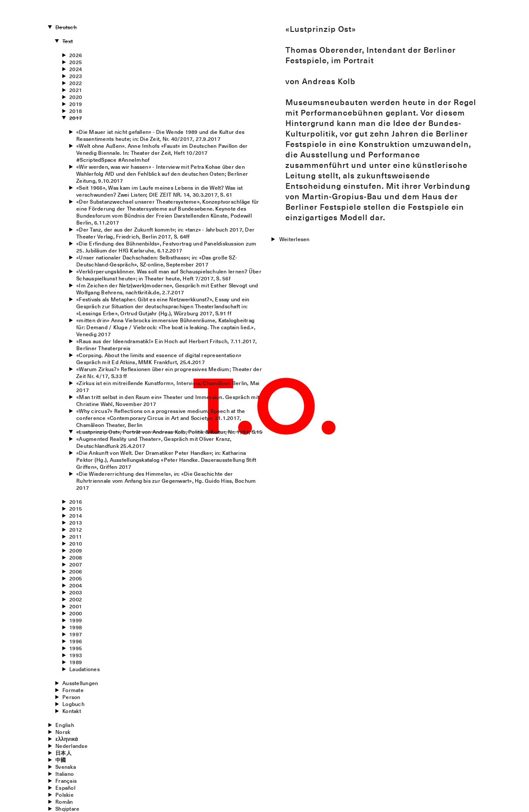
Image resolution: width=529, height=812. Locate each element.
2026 (76, 55)
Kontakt (72, 711)
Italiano (64, 774)
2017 (76, 118)
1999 (76, 620)
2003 (76, 592)
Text (68, 41)
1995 (76, 648)
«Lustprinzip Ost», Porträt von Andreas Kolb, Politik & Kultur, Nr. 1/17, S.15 (169, 432)
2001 (76, 606)
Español (65, 788)
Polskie (64, 795)
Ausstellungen (80, 683)
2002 (76, 599)
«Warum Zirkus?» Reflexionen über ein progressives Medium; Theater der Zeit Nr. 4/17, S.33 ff (169, 372)
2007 (76, 564)
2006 (76, 571)
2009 (76, 550)
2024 (76, 69)
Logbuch (73, 704)
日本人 (63, 753)
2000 (76, 613)
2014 (76, 515)
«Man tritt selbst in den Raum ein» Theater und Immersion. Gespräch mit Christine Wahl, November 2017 (168, 400)
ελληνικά (67, 739)
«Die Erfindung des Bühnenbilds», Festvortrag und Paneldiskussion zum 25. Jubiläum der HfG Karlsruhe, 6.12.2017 (166, 247)
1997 (76, 634)
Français (66, 781)
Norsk (63, 732)
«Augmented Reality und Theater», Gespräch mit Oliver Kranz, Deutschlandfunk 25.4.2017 (154, 442)
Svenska (66, 767)
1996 (76, 641)
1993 (76, 655)
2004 (76, 585)
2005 (76, 578)
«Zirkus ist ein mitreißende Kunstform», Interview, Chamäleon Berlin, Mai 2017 (168, 386)
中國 (61, 760)
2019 (76, 104)
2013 (76, 522)
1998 (76, 627)
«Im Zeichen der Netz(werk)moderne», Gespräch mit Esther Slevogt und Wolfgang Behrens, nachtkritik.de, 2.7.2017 (167, 289)
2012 (76, 529)
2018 (76, 111)
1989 (76, 662)
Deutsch (66, 27)
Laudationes (85, 669)
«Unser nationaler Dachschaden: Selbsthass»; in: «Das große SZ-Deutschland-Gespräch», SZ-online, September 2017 (157, 261)
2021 (76, 90)
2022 (76, 83)
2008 (76, 557)
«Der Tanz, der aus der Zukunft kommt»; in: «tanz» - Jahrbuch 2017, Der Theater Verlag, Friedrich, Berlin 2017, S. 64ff (165, 233)
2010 (76, 543)
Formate (73, 690)
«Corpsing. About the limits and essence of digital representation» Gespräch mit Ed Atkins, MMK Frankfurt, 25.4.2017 (159, 358)
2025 (76, 62)
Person (71, 697)
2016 (76, 502)
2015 (76, 508)
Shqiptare (67, 809)
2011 (76, 536)
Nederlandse (71, 746)
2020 (76, 97)
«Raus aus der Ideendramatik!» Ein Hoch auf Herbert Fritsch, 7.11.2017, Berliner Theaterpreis (166, 345)
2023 (76, 76)
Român (64, 802)
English (65, 725)
